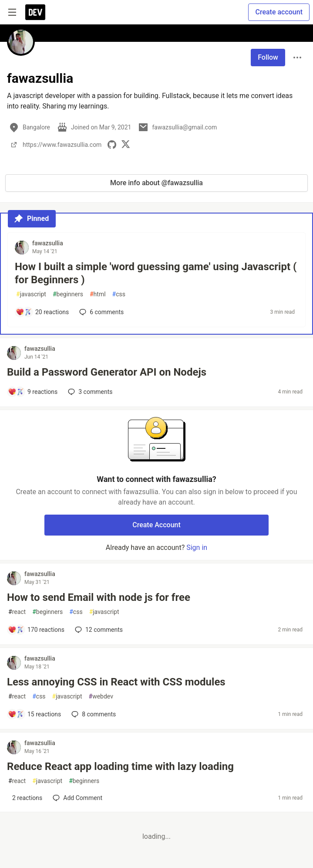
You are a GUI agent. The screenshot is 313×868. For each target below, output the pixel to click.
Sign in (197, 548)
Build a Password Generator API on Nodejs (107, 372)
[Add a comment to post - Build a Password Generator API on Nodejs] (33, 392)
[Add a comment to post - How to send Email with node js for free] (36, 630)
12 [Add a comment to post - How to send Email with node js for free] (98, 630)
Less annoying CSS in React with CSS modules (116, 682)
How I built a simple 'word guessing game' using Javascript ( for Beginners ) (156, 273)
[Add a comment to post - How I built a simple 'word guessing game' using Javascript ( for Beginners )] (42, 312)
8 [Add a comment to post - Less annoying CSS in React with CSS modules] (93, 714)
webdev (101, 697)
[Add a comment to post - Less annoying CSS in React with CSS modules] (34, 714)
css (119, 294)
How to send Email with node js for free (99, 597)
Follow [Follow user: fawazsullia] (268, 57)
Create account (279, 12)
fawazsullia (48, 243)
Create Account (156, 525)
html (98, 294)
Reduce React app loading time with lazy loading (120, 766)
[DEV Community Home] (35, 12)
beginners (68, 294)
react (17, 612)
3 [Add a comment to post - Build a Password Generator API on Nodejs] (89, 392)
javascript (31, 294)
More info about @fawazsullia (156, 183)
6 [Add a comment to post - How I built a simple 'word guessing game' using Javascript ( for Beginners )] (101, 312)
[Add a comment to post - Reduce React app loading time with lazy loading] (25, 798)
